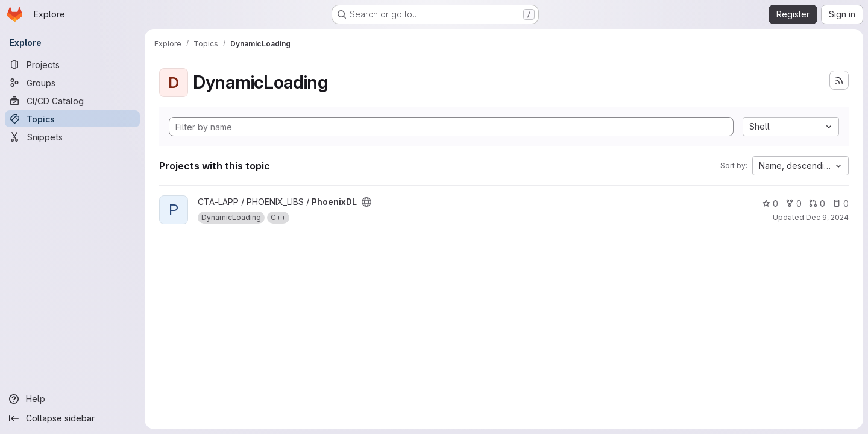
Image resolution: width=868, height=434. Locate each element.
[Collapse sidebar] (72, 418)
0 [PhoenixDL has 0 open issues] (841, 203)
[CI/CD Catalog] (72, 101)
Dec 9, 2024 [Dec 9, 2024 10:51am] (827, 217)
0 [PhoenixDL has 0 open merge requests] (817, 203)
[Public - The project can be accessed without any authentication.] (366, 202)
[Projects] (72, 64)
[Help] (72, 399)
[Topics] (72, 119)
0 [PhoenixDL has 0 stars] (770, 203)
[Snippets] (72, 137)
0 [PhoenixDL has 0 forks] (794, 203)
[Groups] (72, 83)
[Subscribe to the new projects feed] (839, 80)
